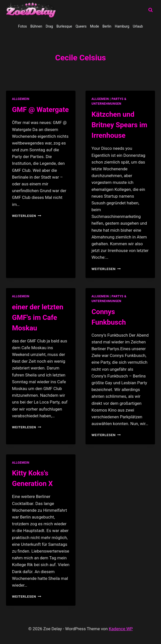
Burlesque (64, 26)
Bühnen (36, 26)
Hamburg (122, 26)
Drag (49, 26)
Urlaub (138, 26)
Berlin (107, 26)
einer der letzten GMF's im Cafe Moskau (38, 317)
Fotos (22, 26)
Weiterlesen (27, 216)
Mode (94, 26)
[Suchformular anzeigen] (150, 10)
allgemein (21, 99)
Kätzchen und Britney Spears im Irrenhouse (119, 125)
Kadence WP (121, 629)
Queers (81, 26)
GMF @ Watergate (40, 110)
